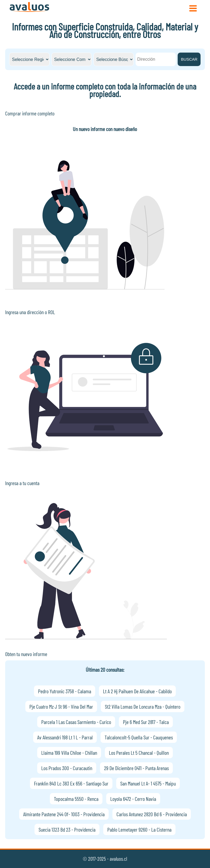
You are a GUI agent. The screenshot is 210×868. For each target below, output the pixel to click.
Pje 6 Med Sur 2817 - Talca (146, 722)
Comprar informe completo (30, 113)
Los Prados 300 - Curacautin (67, 768)
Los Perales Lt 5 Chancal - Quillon (139, 753)
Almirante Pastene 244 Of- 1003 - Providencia (64, 814)
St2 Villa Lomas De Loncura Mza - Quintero (143, 706)
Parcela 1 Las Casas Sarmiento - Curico (76, 722)
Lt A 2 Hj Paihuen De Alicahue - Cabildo (137, 691)
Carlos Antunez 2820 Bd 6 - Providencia (152, 814)
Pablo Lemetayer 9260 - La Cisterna (139, 829)
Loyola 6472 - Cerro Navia (133, 799)
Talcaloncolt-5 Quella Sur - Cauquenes (139, 737)
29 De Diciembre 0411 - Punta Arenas (136, 768)
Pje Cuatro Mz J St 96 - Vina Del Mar (61, 706)
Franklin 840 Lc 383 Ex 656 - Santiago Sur (71, 783)
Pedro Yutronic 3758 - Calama (65, 691)
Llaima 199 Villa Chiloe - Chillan (69, 753)
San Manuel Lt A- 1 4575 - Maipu (148, 783)
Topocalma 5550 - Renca (76, 799)
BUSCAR (189, 59)
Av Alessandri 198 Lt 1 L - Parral (65, 737)
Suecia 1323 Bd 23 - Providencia (67, 829)
